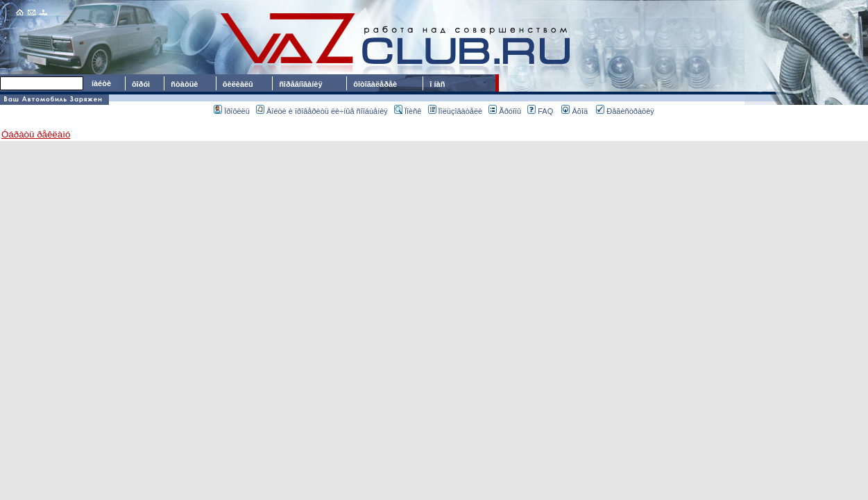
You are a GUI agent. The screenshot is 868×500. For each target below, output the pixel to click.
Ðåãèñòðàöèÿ (625, 111)
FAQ (540, 111)
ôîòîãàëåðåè (377, 84)
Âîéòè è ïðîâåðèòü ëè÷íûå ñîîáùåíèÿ (322, 111)
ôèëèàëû (238, 84)
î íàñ (437, 84)
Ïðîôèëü (232, 111)
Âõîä (575, 111)
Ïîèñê (408, 111)
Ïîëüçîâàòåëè (456, 111)
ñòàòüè (184, 84)
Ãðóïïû (505, 111)
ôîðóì (141, 84)
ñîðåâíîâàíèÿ (300, 84)
